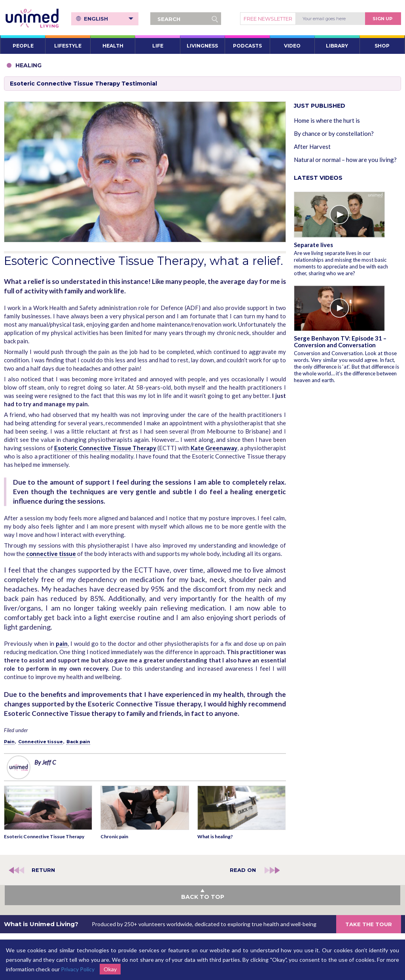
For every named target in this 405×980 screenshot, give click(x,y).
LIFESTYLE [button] (68, 46)
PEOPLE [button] (23, 46)
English (109, 19)
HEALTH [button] (113, 46)
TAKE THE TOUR (369, 924)
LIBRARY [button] (337, 46)
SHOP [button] (382, 46)
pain (62, 643)
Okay (110, 969)
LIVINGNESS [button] (202, 46)
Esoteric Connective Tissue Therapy (105, 448)
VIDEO (292, 46)
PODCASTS (247, 46)
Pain (9, 742)
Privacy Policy (78, 969)
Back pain (78, 742)
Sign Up (382, 19)
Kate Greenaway (214, 448)
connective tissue (51, 554)
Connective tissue (41, 742)
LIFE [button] (158, 46)
